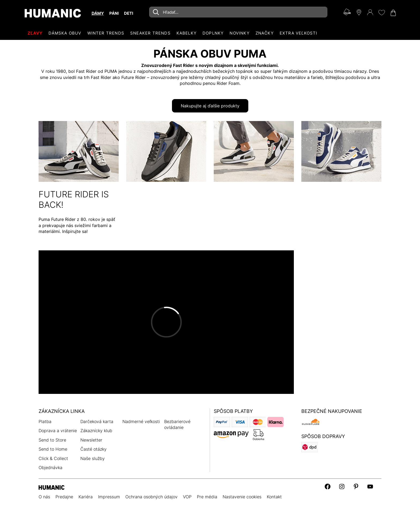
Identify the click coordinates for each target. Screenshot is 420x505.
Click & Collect (53, 458)
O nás (44, 497)
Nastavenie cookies (242, 497)
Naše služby (93, 458)
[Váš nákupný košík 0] (393, 13)
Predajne (64, 497)
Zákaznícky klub (96, 431)
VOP (187, 497)
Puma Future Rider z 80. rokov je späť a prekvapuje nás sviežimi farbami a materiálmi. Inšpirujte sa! (77, 225)
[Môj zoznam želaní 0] (381, 13)
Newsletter (91, 440)
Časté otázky (93, 449)
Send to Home (53, 449)
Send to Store (52, 440)
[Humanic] (52, 487)
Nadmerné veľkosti (141, 421)
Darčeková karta (97, 421)
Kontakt (274, 497)
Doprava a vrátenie (58, 431)
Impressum (109, 497)
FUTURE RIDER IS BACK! (74, 199)
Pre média (207, 497)
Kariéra (86, 497)
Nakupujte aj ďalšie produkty (210, 106)
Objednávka (50, 468)
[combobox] (238, 12)
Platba (45, 421)
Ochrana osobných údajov (151, 497)
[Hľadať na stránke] (238, 12)
